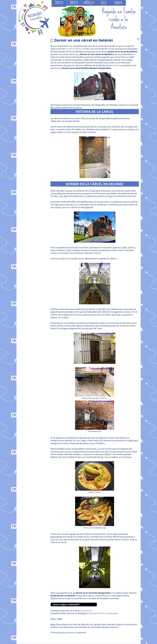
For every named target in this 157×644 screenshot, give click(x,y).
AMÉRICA (89, 3)
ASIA (104, 3)
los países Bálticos (74, 49)
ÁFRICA (74, 3)
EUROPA (118, 3)
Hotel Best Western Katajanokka (103, 613)
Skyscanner (87, 611)
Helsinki (116, 65)
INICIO (59, 3)
